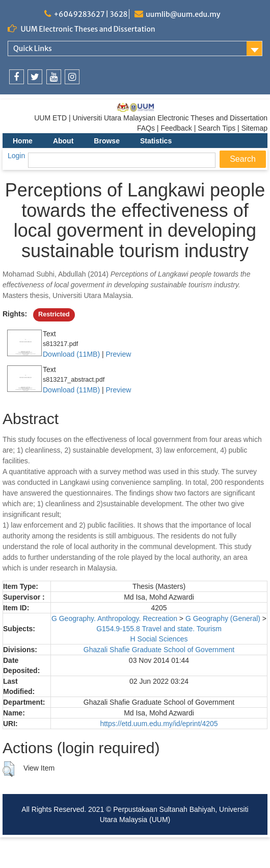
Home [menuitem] (23, 141)
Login (16, 156)
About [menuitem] (63, 141)
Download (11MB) (71, 354)
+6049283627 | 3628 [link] (90, 14)
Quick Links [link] (33, 48)
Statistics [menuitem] (156, 141)
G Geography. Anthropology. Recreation (114, 618)
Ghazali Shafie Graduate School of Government (159, 650)
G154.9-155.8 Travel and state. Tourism (159, 629)
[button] (8, 769)
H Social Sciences (159, 639)
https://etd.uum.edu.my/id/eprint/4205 (159, 724)
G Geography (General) (223, 618)
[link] (17, 77)
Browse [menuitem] (107, 141)
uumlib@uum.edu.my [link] (183, 14)
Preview (118, 354)
